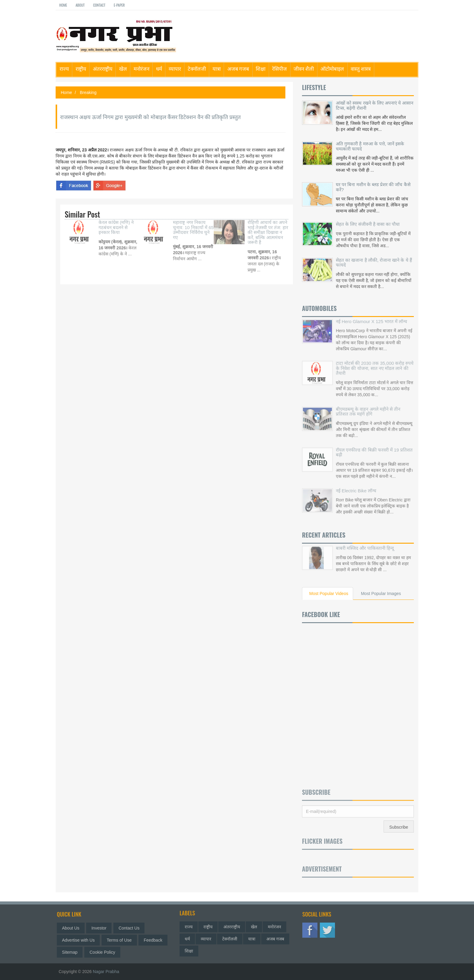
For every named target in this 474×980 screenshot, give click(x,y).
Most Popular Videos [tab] (329, 593)
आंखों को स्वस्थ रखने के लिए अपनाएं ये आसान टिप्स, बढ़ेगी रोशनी (375, 105)
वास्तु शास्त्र (361, 68)
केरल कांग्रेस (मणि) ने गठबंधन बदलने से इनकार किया (116, 223)
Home (63, 5)
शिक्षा (261, 68)
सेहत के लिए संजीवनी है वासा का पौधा (368, 222)
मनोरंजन (141, 68)
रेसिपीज (279, 68)
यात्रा (217, 68)
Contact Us (131, 928)
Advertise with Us (80, 940)
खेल (123, 68)
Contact (99, 5)
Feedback (155, 940)
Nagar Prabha (106, 972)
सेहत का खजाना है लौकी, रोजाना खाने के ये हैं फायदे (374, 260)
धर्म (159, 68)
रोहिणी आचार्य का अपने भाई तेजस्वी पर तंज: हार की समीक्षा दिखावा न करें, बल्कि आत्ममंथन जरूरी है (268, 228)
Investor (101, 928)
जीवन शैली (304, 68)
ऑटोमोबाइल (332, 68)
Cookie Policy (104, 952)
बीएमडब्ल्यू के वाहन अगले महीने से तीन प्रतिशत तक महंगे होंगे (368, 407)
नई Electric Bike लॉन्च (356, 486)
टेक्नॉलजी (197, 68)
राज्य (64, 68)
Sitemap (72, 952)
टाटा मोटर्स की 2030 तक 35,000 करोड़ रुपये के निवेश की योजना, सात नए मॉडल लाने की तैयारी (375, 364)
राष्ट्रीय (81, 68)
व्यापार (175, 68)
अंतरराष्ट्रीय (103, 68)
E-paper (119, 5)
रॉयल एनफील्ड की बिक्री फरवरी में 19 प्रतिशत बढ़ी (374, 448)
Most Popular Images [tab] (381, 593)
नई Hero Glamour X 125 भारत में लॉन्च (372, 317)
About (80, 5)
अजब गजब (238, 68)
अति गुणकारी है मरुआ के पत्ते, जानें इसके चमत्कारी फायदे (370, 146)
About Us (73, 928)
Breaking (88, 92)
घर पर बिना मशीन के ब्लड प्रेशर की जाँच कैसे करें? (373, 187)
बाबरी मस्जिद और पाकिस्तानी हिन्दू (365, 544)
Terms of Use (121, 940)
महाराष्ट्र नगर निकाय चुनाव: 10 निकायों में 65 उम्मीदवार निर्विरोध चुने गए (193, 226)
